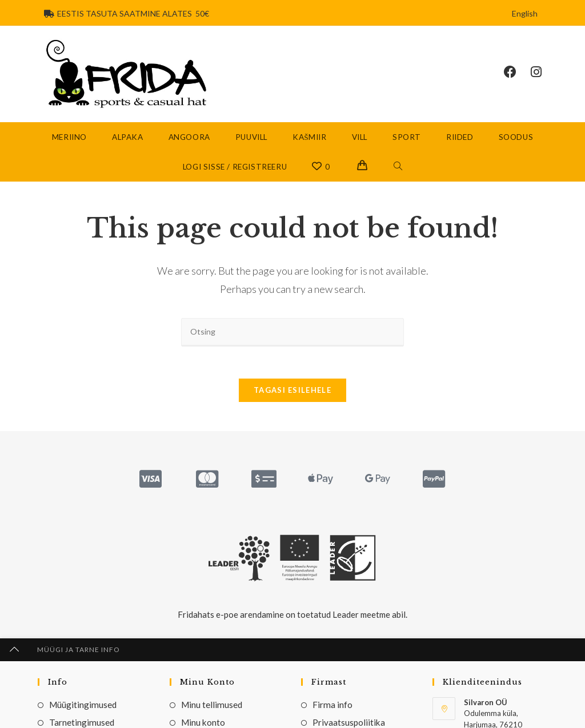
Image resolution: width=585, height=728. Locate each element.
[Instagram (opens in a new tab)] (543, 73)
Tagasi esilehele (292, 395)
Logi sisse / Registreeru (235, 168)
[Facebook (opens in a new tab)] (517, 73)
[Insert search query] (292, 334)
